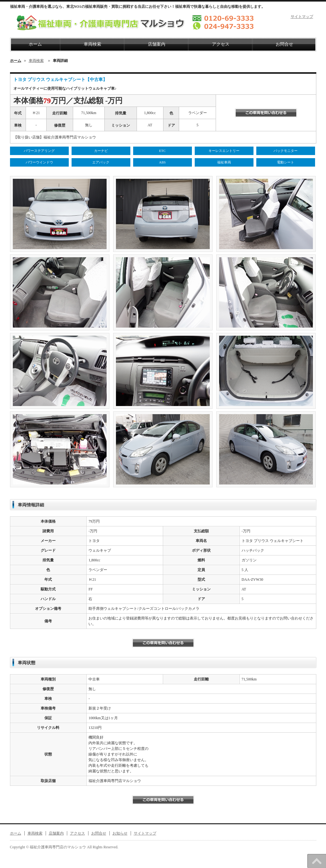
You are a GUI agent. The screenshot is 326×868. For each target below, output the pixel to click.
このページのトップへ (317, 861)
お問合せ (284, 44)
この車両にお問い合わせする (163, 800)
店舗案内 (157, 44)
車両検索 (93, 44)
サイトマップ (302, 17)
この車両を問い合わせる (266, 113)
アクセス (221, 44)
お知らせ (120, 833)
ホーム (35, 44)
